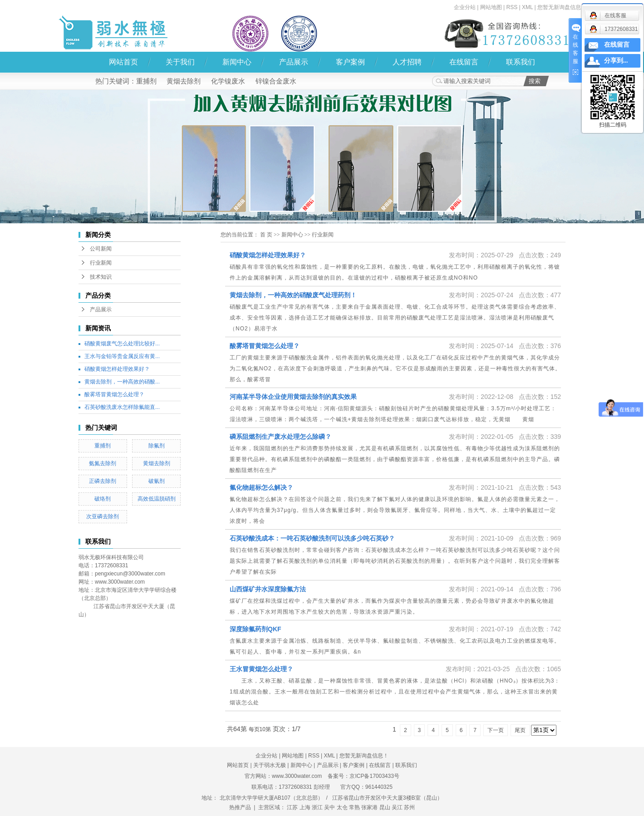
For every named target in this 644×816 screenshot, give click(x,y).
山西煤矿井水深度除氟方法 (268, 589)
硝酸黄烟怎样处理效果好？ (117, 369)
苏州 (409, 807)
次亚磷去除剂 (103, 516)
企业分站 (465, 7)
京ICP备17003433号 (374, 776)
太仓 (342, 807)
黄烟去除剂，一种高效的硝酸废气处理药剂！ (293, 295)
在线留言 (464, 62)
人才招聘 (407, 62)
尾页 (520, 730)
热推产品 (240, 807)
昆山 (385, 807)
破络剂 (103, 499)
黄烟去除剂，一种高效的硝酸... (122, 382)
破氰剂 (157, 481)
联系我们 (521, 62)
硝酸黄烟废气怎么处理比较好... (122, 344)
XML (527, 7)
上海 (305, 807)
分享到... (616, 61)
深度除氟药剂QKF (256, 629)
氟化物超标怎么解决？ (261, 487)
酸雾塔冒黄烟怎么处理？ (114, 394)
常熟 (354, 807)
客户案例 (350, 62)
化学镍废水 (228, 81)
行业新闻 (101, 263)
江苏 (292, 807)
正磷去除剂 (103, 481)
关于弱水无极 (270, 765)
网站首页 (123, 62)
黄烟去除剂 (184, 81)
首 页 (266, 235)
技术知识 (101, 277)
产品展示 (294, 62)
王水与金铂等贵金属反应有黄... (122, 356)
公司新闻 (101, 249)
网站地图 (491, 7)
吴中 (329, 807)
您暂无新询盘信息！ (562, 7)
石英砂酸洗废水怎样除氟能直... (122, 407)
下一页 (496, 730)
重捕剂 (146, 81)
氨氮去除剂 (103, 463)
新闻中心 (237, 62)
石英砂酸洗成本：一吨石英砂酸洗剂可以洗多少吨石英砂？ (312, 538)
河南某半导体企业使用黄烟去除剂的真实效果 (293, 397)
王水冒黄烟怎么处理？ (261, 669)
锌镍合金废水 (276, 81)
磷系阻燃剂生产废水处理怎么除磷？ (280, 437)
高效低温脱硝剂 (157, 499)
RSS (512, 7)
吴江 (397, 807)
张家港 (369, 807)
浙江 (317, 807)
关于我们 (180, 62)
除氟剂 (157, 446)
